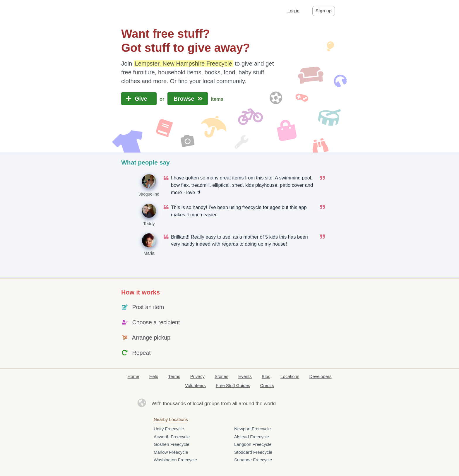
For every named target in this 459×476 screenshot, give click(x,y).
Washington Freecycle (175, 460)
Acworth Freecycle (172, 437)
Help (154, 376)
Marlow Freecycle (171, 452)
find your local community (211, 81)
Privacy (197, 376)
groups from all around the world (240, 404)
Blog (266, 376)
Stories (221, 376)
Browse (188, 99)
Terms (174, 376)
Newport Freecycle (252, 429)
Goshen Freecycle (172, 444)
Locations (290, 376)
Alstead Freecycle (252, 437)
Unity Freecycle (169, 429)
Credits (267, 385)
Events (245, 376)
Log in (293, 11)
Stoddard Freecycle (253, 452)
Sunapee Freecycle (253, 460)
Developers (321, 376)
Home (133, 376)
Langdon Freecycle (253, 444)
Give (139, 99)
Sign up (324, 11)
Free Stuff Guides (233, 385)
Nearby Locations (171, 419)
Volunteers (195, 385)
